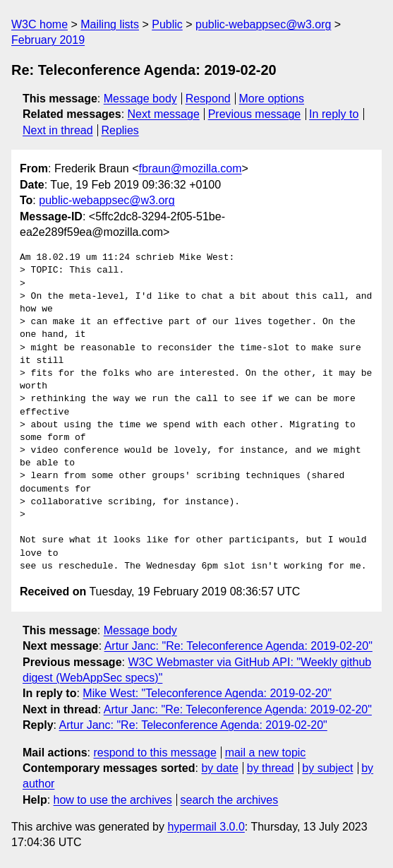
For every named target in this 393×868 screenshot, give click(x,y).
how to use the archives (113, 800)
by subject (327, 768)
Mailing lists (110, 24)
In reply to (334, 114)
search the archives (230, 800)
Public (167, 24)
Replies (120, 130)
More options (272, 99)
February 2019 (48, 40)
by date (219, 768)
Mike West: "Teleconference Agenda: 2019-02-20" (207, 693)
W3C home (40, 24)
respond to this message (155, 753)
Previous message (255, 114)
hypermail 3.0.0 (206, 827)
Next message (164, 114)
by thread (271, 768)
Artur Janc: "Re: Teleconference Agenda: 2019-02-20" (238, 646)
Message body (140, 99)
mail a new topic (266, 753)
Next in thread (58, 130)
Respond (208, 99)
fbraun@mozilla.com (191, 168)
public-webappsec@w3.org (263, 24)
